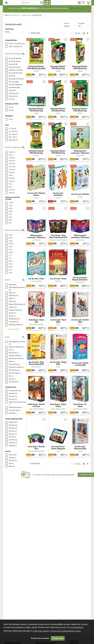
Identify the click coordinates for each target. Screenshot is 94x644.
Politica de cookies (41, 631)
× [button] (88, 8)
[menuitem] (79, 3)
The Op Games (36, 281)
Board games (26, 15)
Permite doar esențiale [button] (40, 638)
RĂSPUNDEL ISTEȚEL (77, 8)
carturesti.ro (15, 15)
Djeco (36, 198)
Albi (58, 451)
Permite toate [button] (58, 638)
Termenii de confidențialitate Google (66, 631)
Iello (58, 325)
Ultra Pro (80, 156)
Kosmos (58, 281)
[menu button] (11, 3)
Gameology (80, 282)
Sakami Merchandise (36, 451)
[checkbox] (16, 44)
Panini (36, 71)
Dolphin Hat (36, 367)
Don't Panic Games (36, 325)
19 (84, 33)
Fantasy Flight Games (58, 240)
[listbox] (39, 15)
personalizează (77, 627)
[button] (32, 3)
